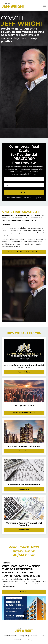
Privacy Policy (24, 636)
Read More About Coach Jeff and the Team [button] (24, 252)
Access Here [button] (24, 451)
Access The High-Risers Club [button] (24, 413)
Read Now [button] (24, 592)
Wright (31, 640)
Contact (34, 636)
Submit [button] (24, 192)
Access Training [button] (24, 372)
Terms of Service (10, 636)
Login (42, 636)
